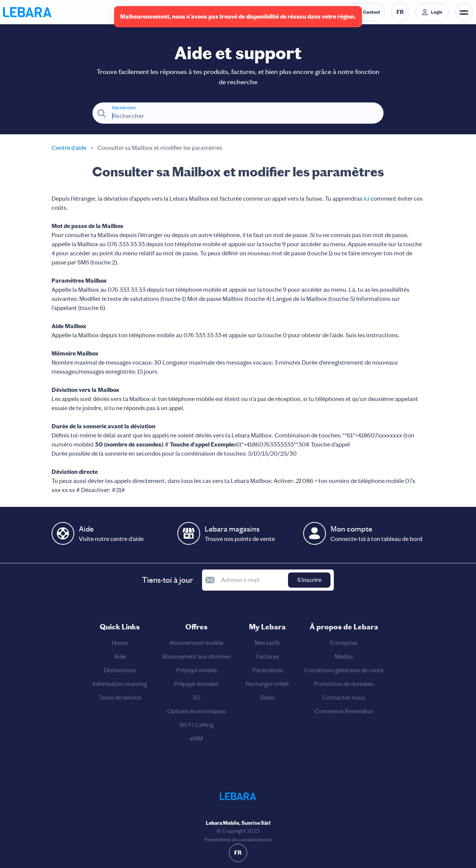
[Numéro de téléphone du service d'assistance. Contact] (366, 12)
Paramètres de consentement (238, 840)
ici (366, 199)
